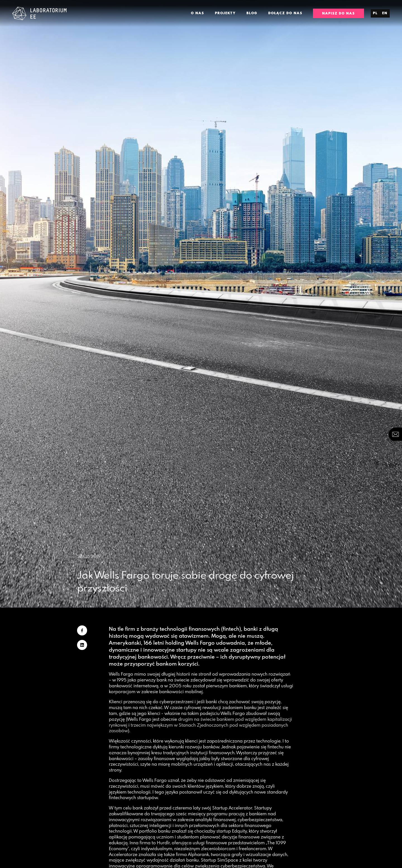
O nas (198, 13)
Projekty (225, 13)
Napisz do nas (338, 13)
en (385, 13)
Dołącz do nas (285, 13)
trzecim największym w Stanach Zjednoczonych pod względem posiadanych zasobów (198, 728)
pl (375, 13)
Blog (252, 13)
